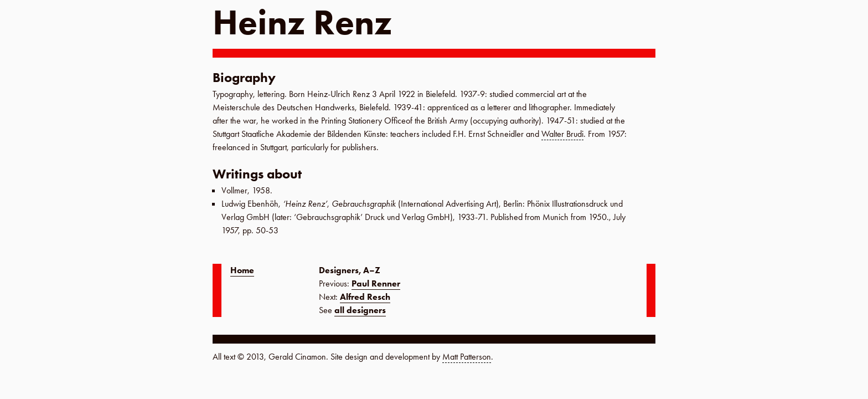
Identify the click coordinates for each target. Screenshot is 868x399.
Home (242, 270)
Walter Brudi (562, 134)
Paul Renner (376, 283)
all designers (360, 310)
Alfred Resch (365, 297)
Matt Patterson (467, 357)
